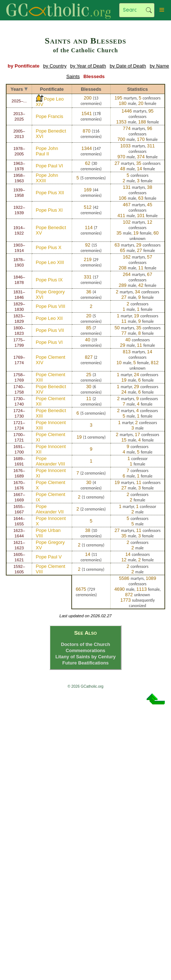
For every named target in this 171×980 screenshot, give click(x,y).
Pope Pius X (48, 247)
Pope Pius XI (49, 210)
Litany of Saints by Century (85, 657)
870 (86, 131)
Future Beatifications (85, 663)
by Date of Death (128, 66)
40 (88, 340)
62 (88, 163)
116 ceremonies (90, 134)
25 (89, 375)
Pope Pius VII (50, 330)
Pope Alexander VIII (50, 461)
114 (89, 227)
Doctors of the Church (85, 644)
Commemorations (86, 650)
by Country (55, 66)
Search (149, 10)
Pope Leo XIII (50, 262)
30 (89, 387)
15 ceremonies (90, 248)
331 (88, 277)
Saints (73, 76)
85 (89, 328)
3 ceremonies (90, 377)
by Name (159, 66)
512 (88, 207)
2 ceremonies (90, 360)
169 (88, 190)
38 (88, 530)
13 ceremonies (90, 101)
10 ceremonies (90, 533)
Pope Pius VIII (50, 306)
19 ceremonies (90, 343)
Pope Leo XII (49, 318)
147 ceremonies (90, 151)
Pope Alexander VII (50, 509)
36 (89, 292)
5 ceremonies (93, 178)
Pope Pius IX (49, 280)
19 (79, 437)
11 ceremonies (90, 557)
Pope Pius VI (49, 342)
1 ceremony (94, 437)
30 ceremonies (90, 166)
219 (88, 259)
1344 (87, 148)
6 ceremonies (90, 389)
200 (88, 98)
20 (89, 316)
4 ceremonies (90, 295)
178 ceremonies (90, 116)
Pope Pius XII (50, 193)
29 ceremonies (90, 262)
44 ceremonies (90, 193)
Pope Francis (49, 116)
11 (89, 398)
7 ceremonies (90, 230)
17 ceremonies (90, 280)
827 (89, 357)
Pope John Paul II (47, 151)
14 (88, 554)
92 (88, 245)
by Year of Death (88, 66)
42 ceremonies (90, 210)
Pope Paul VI (49, 166)
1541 (87, 113)
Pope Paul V (49, 557)
